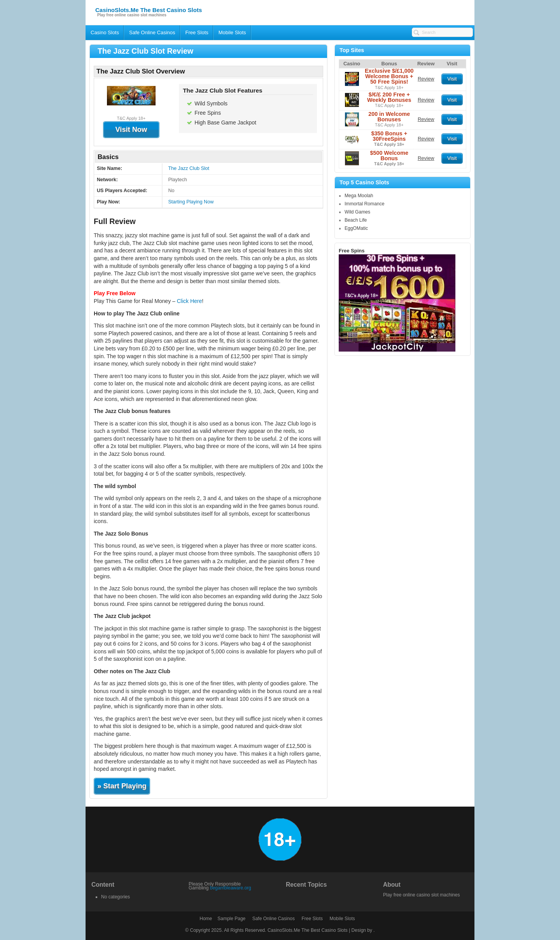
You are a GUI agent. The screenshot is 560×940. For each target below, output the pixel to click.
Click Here (190, 301)
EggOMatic (356, 228)
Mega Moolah (359, 196)
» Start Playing (122, 786)
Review (426, 79)
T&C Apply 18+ (389, 88)
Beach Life (356, 220)
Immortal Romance (365, 204)
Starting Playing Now (191, 202)
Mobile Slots (232, 32)
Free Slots (197, 32)
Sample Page (231, 919)
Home (206, 919)
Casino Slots (105, 32)
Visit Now (131, 130)
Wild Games (357, 212)
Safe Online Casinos (152, 32)
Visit (452, 79)
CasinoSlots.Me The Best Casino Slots (149, 10)
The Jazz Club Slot (189, 168)
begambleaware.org (231, 888)
